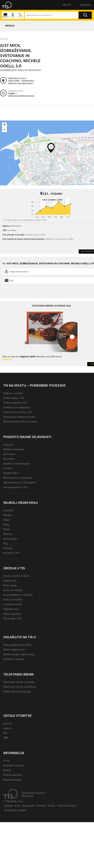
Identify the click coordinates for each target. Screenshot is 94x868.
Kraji (18, 806)
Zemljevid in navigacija (16, 407)
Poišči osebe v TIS (14, 398)
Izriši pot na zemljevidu (21, 83)
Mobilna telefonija (14, 449)
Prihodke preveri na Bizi (36, 235)
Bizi (5, 733)
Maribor (8, 515)
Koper (7, 529)
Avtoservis (9, 454)
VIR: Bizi (4, 39)
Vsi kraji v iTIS (11, 553)
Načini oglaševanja (14, 649)
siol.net (8, 723)
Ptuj (6, 543)
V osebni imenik (13, 604)
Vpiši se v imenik (13, 393)
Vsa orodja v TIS (12, 618)
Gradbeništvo (11, 473)
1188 (6, 738)
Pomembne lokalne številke (19, 417)
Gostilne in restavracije (16, 464)
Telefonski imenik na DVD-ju (20, 687)
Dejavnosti (28, 806)
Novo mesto (10, 539)
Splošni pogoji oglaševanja (19, 654)
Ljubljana (8, 510)
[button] (9, 5)
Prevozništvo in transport (18, 478)
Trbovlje (8, 548)
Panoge (8, 806)
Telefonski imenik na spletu (19, 682)
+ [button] (5, 125)
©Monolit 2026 (81, 184)
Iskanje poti (10, 581)
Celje (6, 520)
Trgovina (8, 445)
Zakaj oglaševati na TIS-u (18, 645)
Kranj (6, 524)
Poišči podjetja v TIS (15, 403)
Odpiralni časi (11, 609)
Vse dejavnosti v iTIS (15, 487)
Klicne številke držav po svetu (20, 422)
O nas (7, 761)
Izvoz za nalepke (13, 590)
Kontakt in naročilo (14, 659)
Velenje (8, 534)
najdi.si (7, 728)
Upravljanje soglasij (15, 810)
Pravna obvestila (13, 775)
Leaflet (71, 184)
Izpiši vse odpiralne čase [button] (21, 96)
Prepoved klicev (13, 780)
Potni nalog (10, 585)
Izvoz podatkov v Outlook (18, 595)
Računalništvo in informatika (20, 482)
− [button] (5, 130)
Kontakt (41, 806)
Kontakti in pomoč (14, 765)
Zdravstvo (9, 459)
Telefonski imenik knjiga (17, 692)
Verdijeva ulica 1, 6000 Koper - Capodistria (21, 80)
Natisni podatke (12, 614)
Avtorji (7, 770)
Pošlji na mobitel (13, 600)
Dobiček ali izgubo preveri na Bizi (59, 239)
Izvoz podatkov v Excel (16, 576)
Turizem (8, 468)
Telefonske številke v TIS (17, 412)
